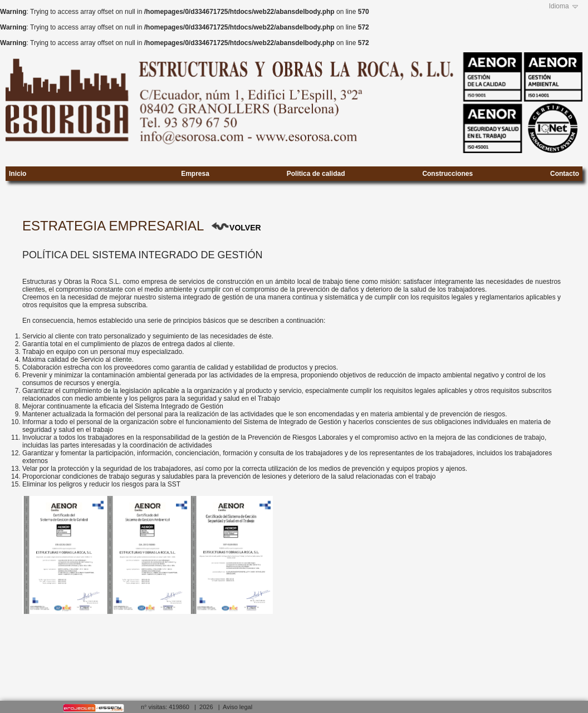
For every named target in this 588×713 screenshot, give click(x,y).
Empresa (195, 171)
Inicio (18, 171)
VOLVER (245, 228)
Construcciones (447, 171)
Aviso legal (237, 707)
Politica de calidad (316, 171)
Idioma (559, 6)
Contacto (565, 171)
